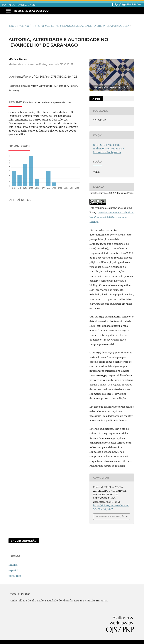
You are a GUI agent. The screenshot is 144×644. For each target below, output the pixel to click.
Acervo (24, 26)
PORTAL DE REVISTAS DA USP (19, 5)
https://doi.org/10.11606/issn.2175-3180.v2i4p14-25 (46, 77)
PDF (98, 99)
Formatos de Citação (110, 516)
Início (12, 26)
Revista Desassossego (31, 11)
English (13, 565)
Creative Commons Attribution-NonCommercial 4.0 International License (112, 217)
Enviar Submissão (24, 541)
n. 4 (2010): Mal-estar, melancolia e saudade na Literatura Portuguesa (80, 26)
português (15, 576)
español (13, 570)
